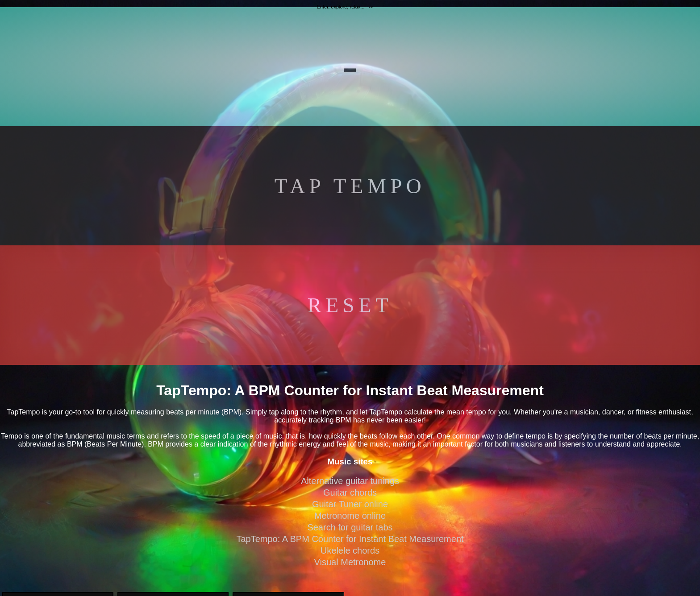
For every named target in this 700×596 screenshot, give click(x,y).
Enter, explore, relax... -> (346, 7)
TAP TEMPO (350, 186)
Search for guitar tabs (350, 527)
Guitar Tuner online (350, 504)
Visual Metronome (350, 562)
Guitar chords (350, 493)
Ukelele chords (350, 550)
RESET (350, 305)
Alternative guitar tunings (350, 481)
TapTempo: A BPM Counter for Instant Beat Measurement (350, 539)
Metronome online (350, 516)
